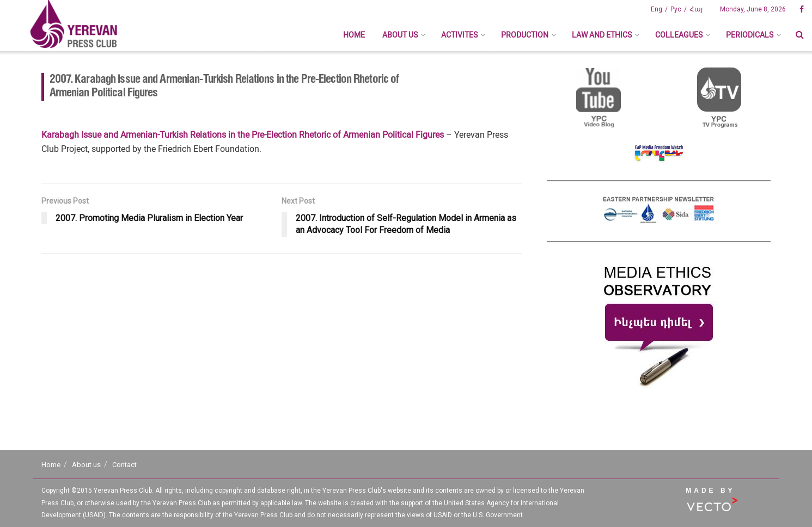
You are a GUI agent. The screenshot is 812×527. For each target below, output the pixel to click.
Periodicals (750, 35)
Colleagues (679, 35)
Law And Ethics (602, 35)
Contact (124, 465)
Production (525, 35)
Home (354, 35)
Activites (459, 35)
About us (400, 35)
